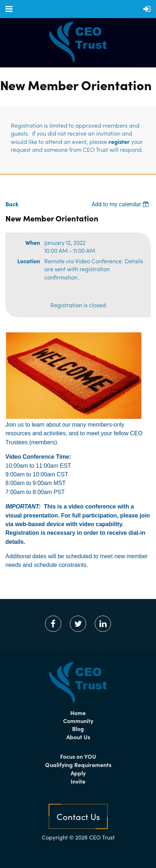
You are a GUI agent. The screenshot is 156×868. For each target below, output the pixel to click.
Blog (78, 728)
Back (12, 204)
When (33, 242)
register (119, 141)
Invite (78, 781)
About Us (78, 737)
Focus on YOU (78, 756)
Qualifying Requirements (78, 765)
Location (29, 261)
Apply (78, 773)
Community (78, 721)
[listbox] (121, 204)
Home (78, 713)
